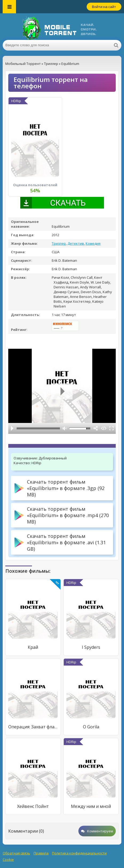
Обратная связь (16, 853)
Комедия (93, 243)
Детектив (76, 243)
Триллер (59, 243)
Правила (41, 853)
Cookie (8, 859)
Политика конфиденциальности (79, 853)
